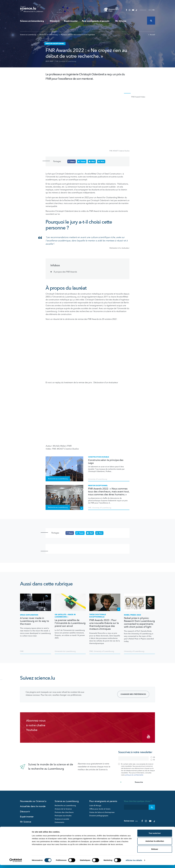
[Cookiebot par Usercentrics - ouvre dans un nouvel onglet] (16, 863)
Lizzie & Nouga (95, 805)
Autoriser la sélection (155, 844)
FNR (57, 61)
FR (153, 10)
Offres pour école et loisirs (100, 808)
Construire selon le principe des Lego (106, 462)
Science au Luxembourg (33, 21)
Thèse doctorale (98, 616)
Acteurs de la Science (63, 808)
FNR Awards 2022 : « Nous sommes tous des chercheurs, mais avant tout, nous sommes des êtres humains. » (109, 492)
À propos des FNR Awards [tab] (65, 272)
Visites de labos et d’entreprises (102, 812)
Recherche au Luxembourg (48, 35)
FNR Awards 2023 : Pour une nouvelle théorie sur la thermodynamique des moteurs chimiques (104, 624)
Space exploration (29, 615)
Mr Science (121, 21)
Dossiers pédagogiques (99, 815)
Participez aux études (63, 815)
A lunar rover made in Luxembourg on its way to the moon (35, 621)
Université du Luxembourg (65, 651)
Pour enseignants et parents (96, 21)
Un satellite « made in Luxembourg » (65, 616)
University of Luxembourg (67, 61)
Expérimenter (71, 21)
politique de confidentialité (134, 774)
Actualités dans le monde (33, 806)
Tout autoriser (155, 836)
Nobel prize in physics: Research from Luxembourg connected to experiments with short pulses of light (139, 623)
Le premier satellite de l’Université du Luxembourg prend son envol (70, 623)
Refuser (155, 852)
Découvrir (55, 21)
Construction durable (99, 457)
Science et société (62, 818)
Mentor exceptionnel (98, 486)
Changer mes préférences (133, 694)
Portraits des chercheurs (64, 812)
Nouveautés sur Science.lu (33, 801)
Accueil (152, 35)
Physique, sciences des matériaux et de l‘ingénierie (77, 35)
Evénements (59, 822)
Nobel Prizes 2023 (132, 615)
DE (150, 10)
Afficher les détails (134, 863)
